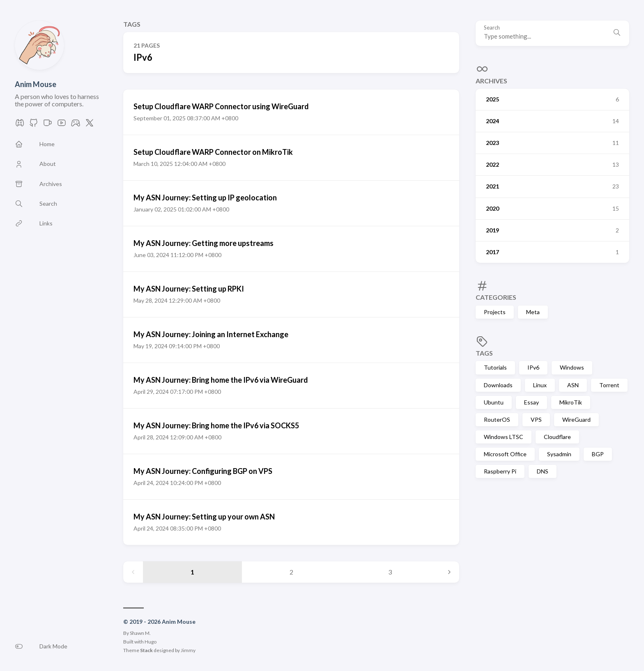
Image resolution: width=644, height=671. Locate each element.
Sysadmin (559, 454)
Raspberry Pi (500, 471)
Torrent (609, 385)
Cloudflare (557, 437)
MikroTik (571, 402)
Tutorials (495, 367)
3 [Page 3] (390, 572)
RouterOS (497, 419)
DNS (543, 471)
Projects (495, 312)
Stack (146, 650)
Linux (540, 385)
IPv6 (533, 367)
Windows (572, 367)
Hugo (151, 642)
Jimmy (188, 650)
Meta (533, 312)
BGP (598, 454)
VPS (536, 419)
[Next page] (449, 572)
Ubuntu (494, 402)
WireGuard (576, 419)
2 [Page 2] (291, 572)
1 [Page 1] (192, 572)
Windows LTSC (504, 437)
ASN (573, 385)
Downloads (498, 385)
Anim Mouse (36, 84)
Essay (531, 402)
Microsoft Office (505, 454)
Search (492, 28)
